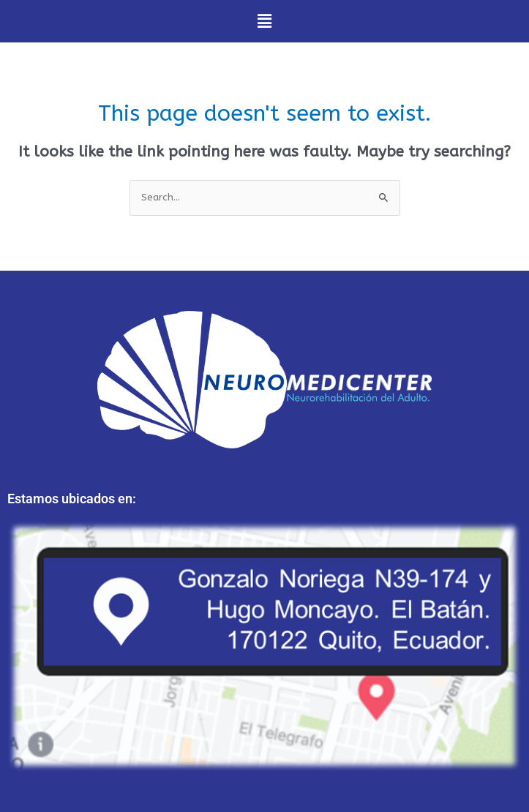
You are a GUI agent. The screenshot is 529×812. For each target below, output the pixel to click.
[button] (264, 21)
